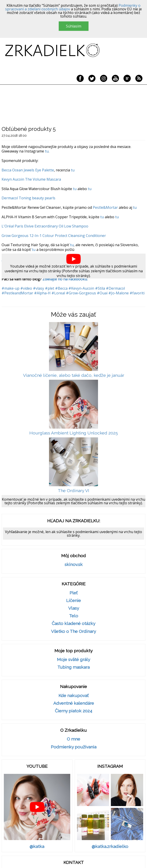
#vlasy (38, 288)
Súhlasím (74, 26)
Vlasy (74, 608)
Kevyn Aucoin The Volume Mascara (31, 179)
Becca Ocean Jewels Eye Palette (28, 170)
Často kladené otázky (73, 624)
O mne (73, 739)
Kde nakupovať (73, 696)
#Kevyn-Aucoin (81, 288)
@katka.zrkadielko (110, 846)
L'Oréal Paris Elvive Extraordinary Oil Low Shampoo (45, 226)
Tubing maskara (73, 667)
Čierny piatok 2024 (73, 711)
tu (47, 151)
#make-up (10, 288)
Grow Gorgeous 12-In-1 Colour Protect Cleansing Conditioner (54, 236)
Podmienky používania (74, 747)
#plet (50, 288)
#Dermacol (115, 288)
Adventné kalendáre (74, 703)
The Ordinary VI (73, 491)
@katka (37, 846)
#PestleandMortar (17, 293)
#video (26, 288)
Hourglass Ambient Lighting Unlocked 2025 (74, 433)
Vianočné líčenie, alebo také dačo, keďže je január (74, 375)
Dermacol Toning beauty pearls (28, 198)
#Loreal (58, 293)
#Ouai (102, 293)
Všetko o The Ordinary (73, 631)
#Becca (61, 288)
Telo (74, 616)
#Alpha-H (42, 293)
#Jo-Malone (119, 293)
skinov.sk (74, 565)
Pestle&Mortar (105, 207)
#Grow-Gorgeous (81, 293)
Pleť (73, 593)
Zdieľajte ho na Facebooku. (65, 279)
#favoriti (137, 293)
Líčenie (73, 601)
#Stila (100, 288)
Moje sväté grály (73, 660)
